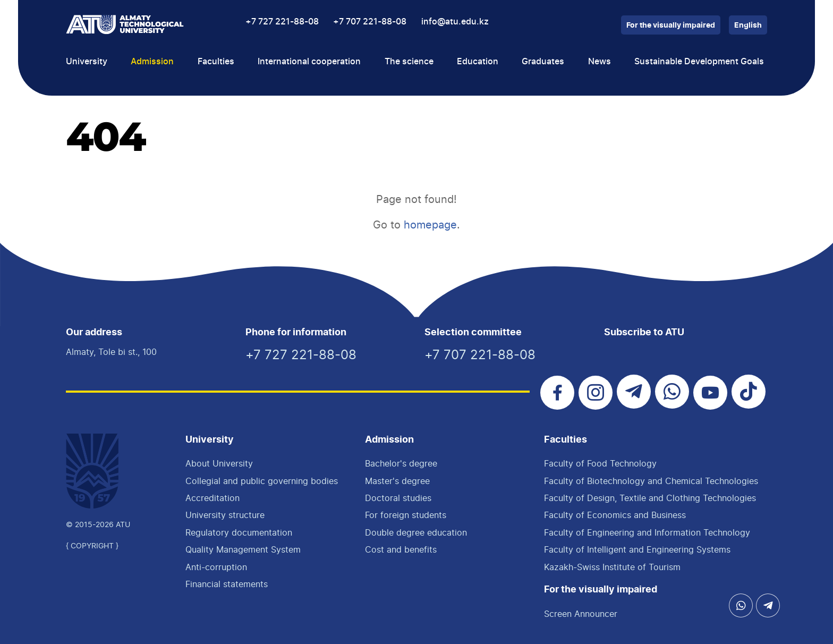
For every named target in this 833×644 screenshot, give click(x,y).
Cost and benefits (401, 549)
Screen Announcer (581, 614)
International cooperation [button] (309, 62)
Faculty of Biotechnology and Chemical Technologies (651, 481)
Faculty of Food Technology (600, 463)
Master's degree (397, 481)
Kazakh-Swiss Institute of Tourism (612, 567)
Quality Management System (243, 549)
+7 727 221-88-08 (282, 22)
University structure (225, 515)
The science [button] (409, 62)
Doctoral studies (398, 498)
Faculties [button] (216, 62)
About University (219, 463)
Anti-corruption (216, 567)
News (600, 62)
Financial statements (227, 584)
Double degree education (416, 532)
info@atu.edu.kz (455, 22)
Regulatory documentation (239, 532)
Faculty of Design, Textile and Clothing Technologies (650, 498)
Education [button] (478, 62)
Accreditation (212, 498)
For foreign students (406, 515)
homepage (430, 225)
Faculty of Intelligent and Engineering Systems (637, 549)
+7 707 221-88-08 (370, 22)
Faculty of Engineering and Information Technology (647, 532)
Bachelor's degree (401, 463)
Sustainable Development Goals (699, 62)
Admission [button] (152, 62)
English (748, 26)
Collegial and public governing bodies (262, 481)
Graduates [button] (543, 62)
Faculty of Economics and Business (615, 515)
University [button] (87, 62)
